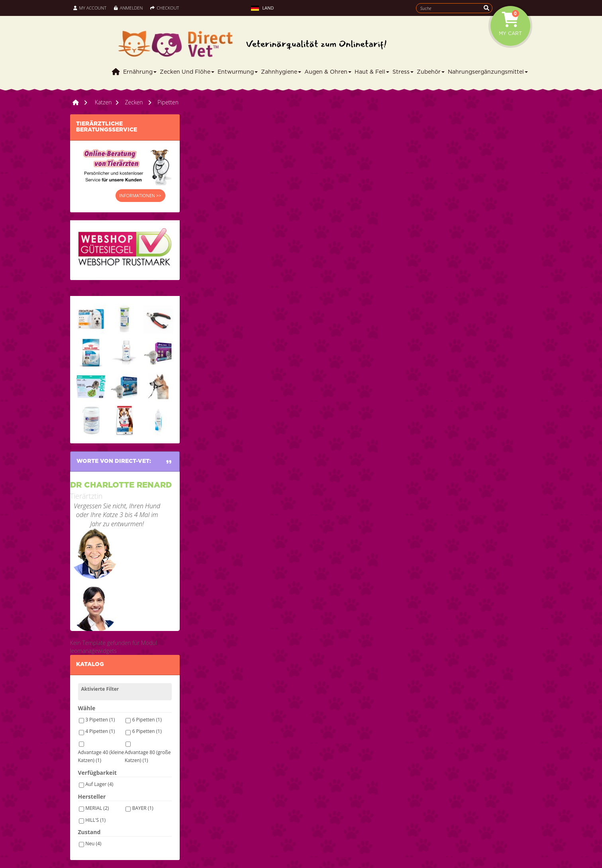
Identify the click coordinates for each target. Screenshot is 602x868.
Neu (93, 844)
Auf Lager (99, 784)
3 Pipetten (100, 720)
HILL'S (95, 820)
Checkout (165, 8)
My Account (90, 8)
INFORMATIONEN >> (140, 195)
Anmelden (128, 8)
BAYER (143, 808)
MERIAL (97, 808)
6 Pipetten (147, 720)
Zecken (134, 102)
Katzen (103, 102)
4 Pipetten (100, 731)
